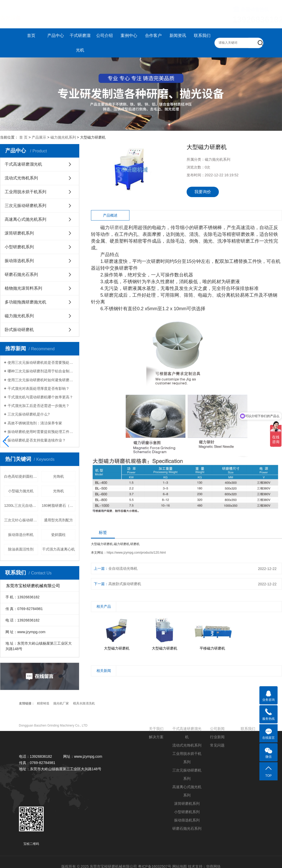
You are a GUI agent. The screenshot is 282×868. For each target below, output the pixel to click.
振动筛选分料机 (21, 535)
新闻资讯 (178, 35)
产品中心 (56, 35)
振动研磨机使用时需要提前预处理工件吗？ (41, 432)
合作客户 (153, 35)
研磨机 (117, 228)
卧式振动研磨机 (19, 330)
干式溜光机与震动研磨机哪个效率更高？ (40, 397)
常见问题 (217, 745)
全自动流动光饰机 (123, 568)
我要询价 (203, 192)
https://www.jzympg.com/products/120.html (136, 553)
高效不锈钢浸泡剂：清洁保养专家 (35, 423)
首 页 (23, 137)
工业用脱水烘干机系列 (25, 192)
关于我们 (156, 729)
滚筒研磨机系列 (19, 233)
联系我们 (202, 35)
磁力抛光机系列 (63, 137)
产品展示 (39, 137)
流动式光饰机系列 (21, 178)
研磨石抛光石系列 (21, 274)
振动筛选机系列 (19, 261)
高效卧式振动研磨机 (125, 584)
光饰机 (58, 476)
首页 (31, 35)
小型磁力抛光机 (21, 491)
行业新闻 (217, 737)
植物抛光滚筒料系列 (23, 288)
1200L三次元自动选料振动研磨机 (21, 506)
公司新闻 (217, 729)
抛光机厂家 (61, 703)
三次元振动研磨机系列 (25, 206)
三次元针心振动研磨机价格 (21, 520)
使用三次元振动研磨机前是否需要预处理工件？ (41, 362)
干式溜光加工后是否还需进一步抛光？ (38, 406)
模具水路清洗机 (84, 703)
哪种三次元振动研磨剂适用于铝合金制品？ (41, 371)
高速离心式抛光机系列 (25, 219)
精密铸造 (43, 703)
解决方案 (156, 737)
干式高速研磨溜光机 (23, 164)
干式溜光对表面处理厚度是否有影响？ (38, 388)
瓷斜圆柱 (58, 535)
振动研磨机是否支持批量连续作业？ (37, 440)
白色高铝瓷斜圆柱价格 (21, 476)
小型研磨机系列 (19, 247)
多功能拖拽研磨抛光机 (25, 302)
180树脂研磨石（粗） (59, 506)
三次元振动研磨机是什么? (29, 414)
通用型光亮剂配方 (58, 520)
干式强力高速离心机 (58, 549)
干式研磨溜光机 (80, 43)
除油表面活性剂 (21, 549)
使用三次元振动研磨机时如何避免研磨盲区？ (41, 380)
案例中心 (129, 35)
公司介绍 (104, 35)
